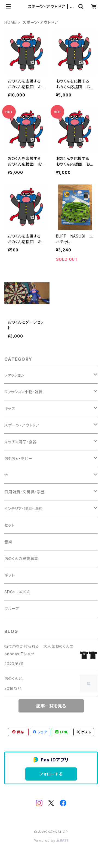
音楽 (8, 542)
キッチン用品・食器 (21, 442)
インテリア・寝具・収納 (23, 508)
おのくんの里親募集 (21, 558)
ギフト (10, 575)
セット (9, 525)
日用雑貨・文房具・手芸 (25, 492)
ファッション (14, 375)
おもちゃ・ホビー (18, 458)
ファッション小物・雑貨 (24, 392)
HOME (10, 22)
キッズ (10, 408)
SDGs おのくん (17, 592)
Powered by (51, 841)
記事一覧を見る (51, 706)
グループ (12, 609)
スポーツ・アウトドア (22, 425)
